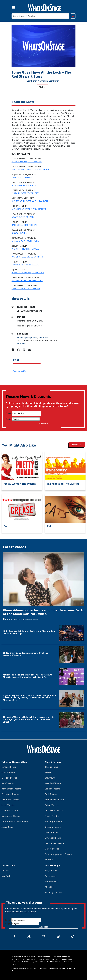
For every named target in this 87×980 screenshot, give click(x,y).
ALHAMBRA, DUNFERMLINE (24, 185)
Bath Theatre (7, 783)
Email (9, 413)
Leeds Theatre (8, 805)
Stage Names (51, 870)
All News (49, 860)
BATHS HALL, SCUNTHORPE (24, 225)
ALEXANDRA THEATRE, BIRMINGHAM (29, 209)
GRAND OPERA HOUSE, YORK (25, 241)
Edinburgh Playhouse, (38, 81)
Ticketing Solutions (54, 892)
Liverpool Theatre (10, 811)
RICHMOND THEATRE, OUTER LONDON (30, 201)
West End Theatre (53, 783)
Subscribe (43, 424)
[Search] (40, 16)
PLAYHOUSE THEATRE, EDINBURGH (28, 273)
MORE (77, 445)
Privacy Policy (61, 968)
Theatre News (51, 767)
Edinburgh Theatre (10, 800)
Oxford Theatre (52, 849)
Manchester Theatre (11, 816)
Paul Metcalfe (19, 371)
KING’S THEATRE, (19, 233)
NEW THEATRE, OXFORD (23, 217)
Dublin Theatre (8, 772)
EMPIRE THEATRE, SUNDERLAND (27, 161)
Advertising (50, 876)
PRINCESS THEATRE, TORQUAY (26, 249)
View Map (22, 344)
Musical (43, 87)
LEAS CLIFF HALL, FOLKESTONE (26, 289)
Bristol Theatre (52, 805)
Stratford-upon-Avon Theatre (15, 821)
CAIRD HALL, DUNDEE (22, 177)
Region (9, 419)
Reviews (49, 772)
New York (6, 876)
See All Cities (7, 827)
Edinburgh (54, 81)
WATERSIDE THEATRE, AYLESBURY (27, 281)
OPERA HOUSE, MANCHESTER (25, 265)
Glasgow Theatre (9, 778)
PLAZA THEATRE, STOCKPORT (25, 193)
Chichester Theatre (10, 794)
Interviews (50, 778)
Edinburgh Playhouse (27, 338)
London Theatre (9, 767)
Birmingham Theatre (11, 789)
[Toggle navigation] (12, 7)
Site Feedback (51, 881)
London (5, 870)
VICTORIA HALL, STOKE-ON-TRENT (27, 257)
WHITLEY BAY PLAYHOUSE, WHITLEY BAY (30, 169)
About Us (49, 887)
